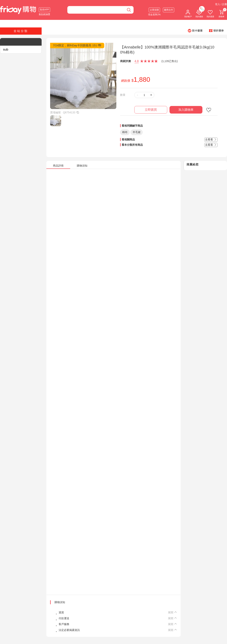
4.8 (137, 61)
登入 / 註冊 (221, 4)
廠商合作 (169, 10)
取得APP (44, 10)
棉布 (125, 132)
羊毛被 (137, 132)
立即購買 (151, 110)
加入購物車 (186, 110)
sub (6, 49)
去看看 (211, 139)
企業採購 (154, 10)
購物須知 (60, 602)
